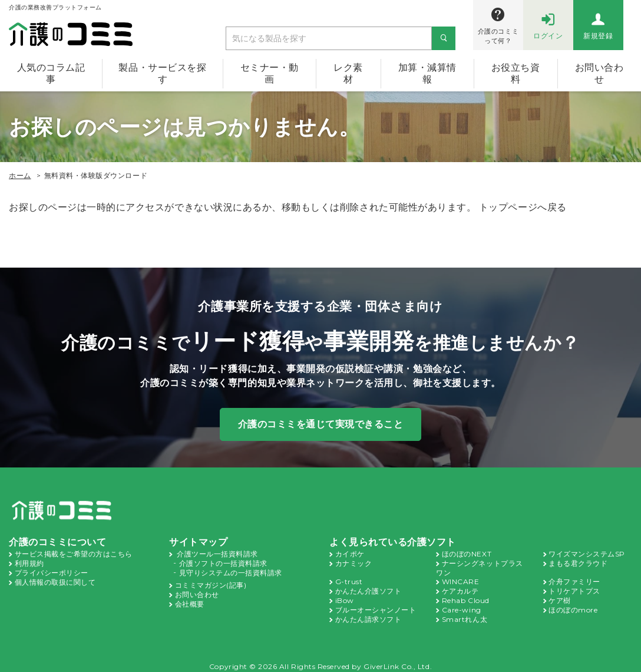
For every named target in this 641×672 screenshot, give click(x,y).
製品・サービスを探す (162, 73)
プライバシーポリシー (52, 571)
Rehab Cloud (464, 597)
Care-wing (459, 606)
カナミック (354, 562)
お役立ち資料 (516, 73)
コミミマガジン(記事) (211, 582)
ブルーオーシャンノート (376, 606)
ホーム (20, 176)
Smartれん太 (463, 615)
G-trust (347, 579)
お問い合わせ (197, 591)
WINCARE (460, 579)
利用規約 (29, 562)
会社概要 (190, 600)
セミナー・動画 (270, 73)
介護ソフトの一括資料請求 (223, 562)
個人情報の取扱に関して (55, 579)
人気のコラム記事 (51, 73)
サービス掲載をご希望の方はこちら (74, 553)
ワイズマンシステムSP (587, 553)
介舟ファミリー (574, 579)
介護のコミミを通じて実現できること (321, 424)
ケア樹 (560, 597)
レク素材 (348, 73)
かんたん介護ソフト (369, 588)
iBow (343, 597)
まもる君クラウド (578, 562)
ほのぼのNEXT (467, 553)
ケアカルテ (460, 588)
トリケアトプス (574, 588)
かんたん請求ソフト (369, 615)
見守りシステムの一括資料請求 (231, 571)
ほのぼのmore (572, 606)
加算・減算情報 (427, 73)
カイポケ (350, 553)
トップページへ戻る (523, 207)
